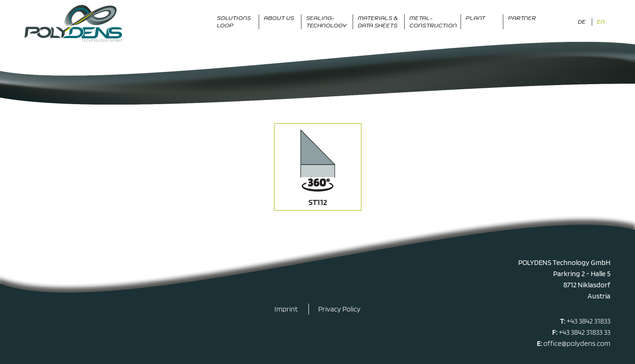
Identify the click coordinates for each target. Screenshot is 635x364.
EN (601, 22)
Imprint (286, 309)
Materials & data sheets (378, 22)
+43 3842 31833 (588, 321)
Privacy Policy (339, 309)
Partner (522, 18)
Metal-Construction (433, 22)
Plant (475, 18)
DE (582, 22)
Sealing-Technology (326, 22)
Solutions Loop (234, 22)
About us (279, 18)
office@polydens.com (577, 343)
